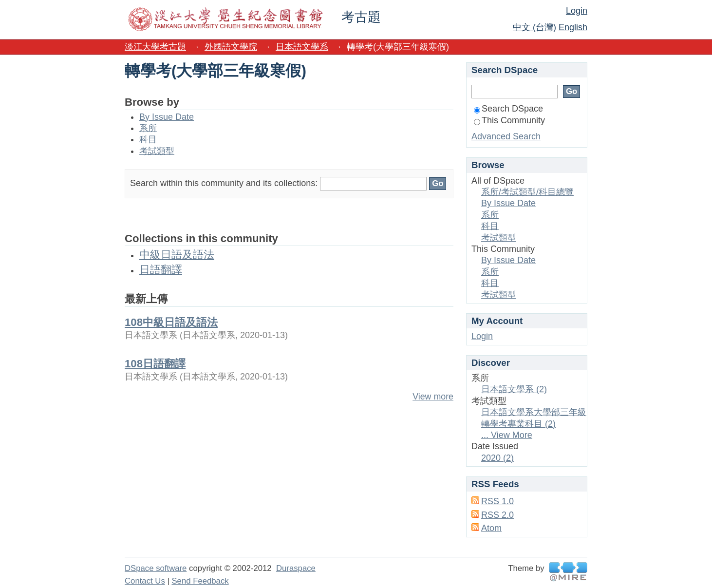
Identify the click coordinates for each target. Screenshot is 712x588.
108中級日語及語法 (171, 322)
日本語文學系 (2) (514, 389)
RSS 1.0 (497, 501)
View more (433, 397)
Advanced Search (506, 136)
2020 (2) (497, 458)
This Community (509, 120)
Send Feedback (200, 581)
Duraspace (296, 568)
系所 (148, 128)
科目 (148, 139)
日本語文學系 (302, 47)
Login (577, 11)
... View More (507, 435)
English (573, 27)
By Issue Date (167, 117)
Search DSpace (508, 109)
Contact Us (145, 581)
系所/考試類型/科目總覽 (527, 192)
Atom (491, 528)
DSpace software (156, 568)
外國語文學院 (231, 47)
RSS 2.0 (497, 515)
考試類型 (157, 151)
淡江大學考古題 (155, 47)
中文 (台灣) (534, 27)
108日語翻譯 (155, 364)
